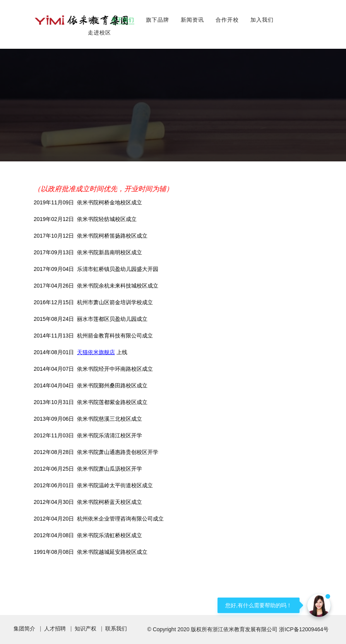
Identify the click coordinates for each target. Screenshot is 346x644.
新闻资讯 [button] (192, 20)
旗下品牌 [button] (158, 20)
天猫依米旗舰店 (96, 352)
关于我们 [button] (123, 20)
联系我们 (116, 629)
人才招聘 (55, 629)
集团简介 (24, 629)
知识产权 (86, 629)
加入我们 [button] (262, 20)
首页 (94, 20)
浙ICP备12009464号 (304, 629)
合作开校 (227, 20)
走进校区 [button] (99, 33)
